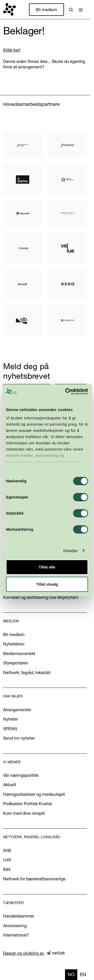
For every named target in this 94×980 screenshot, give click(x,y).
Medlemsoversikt (19, 654)
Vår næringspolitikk (21, 775)
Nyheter (11, 719)
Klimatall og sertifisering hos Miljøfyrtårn (41, 597)
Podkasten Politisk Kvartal (28, 804)
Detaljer (71, 551)
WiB (7, 850)
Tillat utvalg (47, 584)
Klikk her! (12, 50)
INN (7, 869)
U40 (7, 860)
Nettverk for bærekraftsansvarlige (34, 879)
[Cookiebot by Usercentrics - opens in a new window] (66, 392)
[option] (83, 975)
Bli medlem (46, 10)
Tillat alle (47, 567)
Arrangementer (17, 710)
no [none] (71, 974)
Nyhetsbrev (14, 644)
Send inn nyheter (19, 738)
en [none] (83, 974)
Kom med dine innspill (24, 813)
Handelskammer (19, 916)
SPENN (10, 729)
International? (16, 935)
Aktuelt (10, 785)
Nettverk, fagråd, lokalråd (27, 672)
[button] (81, 10)
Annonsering (15, 926)
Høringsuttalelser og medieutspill (34, 794)
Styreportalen (16, 663)
